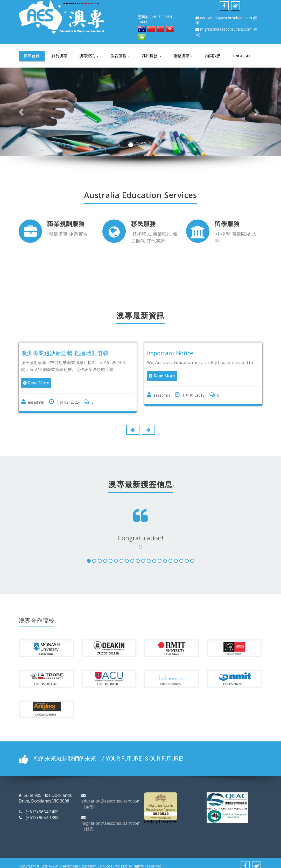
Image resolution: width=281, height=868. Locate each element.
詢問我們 (213, 56)
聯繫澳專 (183, 56)
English (241, 56)
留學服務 (227, 224)
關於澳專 (59, 56)
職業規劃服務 (66, 224)
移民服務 (152, 56)
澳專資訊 (89, 56)
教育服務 (120, 56)
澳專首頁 (32, 56)
